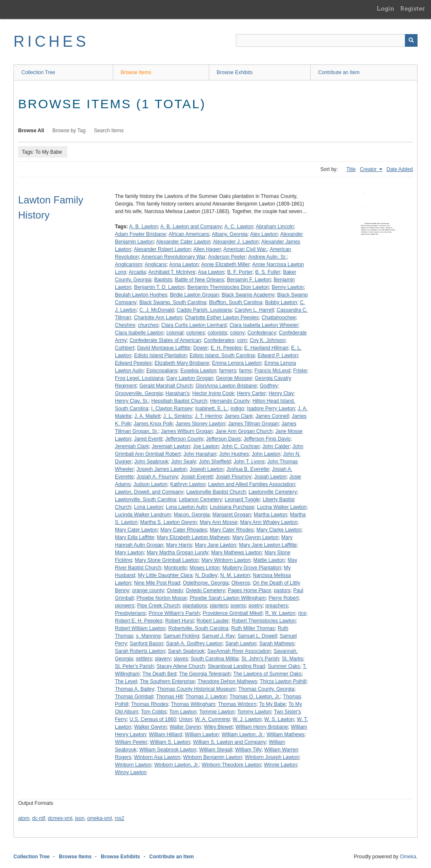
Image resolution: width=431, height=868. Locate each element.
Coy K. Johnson (267, 340)
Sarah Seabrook (186, 651)
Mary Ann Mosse (218, 522)
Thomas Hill (169, 697)
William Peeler (131, 742)
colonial (175, 333)
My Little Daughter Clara (165, 575)
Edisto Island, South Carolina (222, 355)
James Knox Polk (153, 424)
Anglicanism (129, 264)
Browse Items (136, 72)
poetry (256, 606)
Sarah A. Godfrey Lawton (194, 644)
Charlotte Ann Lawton (158, 318)
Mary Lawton (129, 553)
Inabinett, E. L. (212, 409)
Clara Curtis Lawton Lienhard (194, 325)
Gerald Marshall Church (166, 386)
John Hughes (234, 454)
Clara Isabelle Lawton (139, 333)
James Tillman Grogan (253, 424)
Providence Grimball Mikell (232, 613)
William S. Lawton (170, 742)
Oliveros (241, 583)
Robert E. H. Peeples (139, 621)
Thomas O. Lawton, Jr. (255, 697)
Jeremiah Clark (132, 446)
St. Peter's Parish (134, 666)
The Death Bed (159, 674)
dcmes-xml (60, 818)
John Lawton (266, 454)
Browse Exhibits (235, 72)
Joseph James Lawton (161, 469)
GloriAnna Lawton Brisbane (226, 386)
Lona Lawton (148, 507)
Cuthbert (125, 348)
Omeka (408, 857)
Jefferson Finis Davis (267, 439)
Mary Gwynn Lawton (255, 537)
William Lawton (202, 734)
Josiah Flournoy (233, 477)
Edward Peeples (133, 363)
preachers (277, 606)
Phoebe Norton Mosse (161, 598)
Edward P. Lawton (278, 355)
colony (238, 333)
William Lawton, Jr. (242, 734)
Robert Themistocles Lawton (264, 621)
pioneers (125, 606)
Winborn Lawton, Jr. (176, 765)
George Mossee (234, 378)
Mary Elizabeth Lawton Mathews (193, 537)
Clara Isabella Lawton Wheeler (264, 325)
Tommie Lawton (217, 712)
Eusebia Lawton (198, 371)
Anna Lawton (184, 264)
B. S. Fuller (267, 272)
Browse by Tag (69, 131)
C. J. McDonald (157, 310)
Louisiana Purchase (232, 507)
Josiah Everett (197, 477)
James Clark (239, 416)
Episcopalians (162, 371)
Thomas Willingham (193, 704)
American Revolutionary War (173, 257)
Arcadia (137, 272)
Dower (201, 348)
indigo (237, 409)
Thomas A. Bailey (134, 689)
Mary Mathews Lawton (237, 553)
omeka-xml (100, 818)
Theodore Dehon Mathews (227, 681)
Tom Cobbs (154, 712)
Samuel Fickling (181, 636)
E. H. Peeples (226, 348)
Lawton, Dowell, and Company (149, 492)
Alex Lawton (264, 234)
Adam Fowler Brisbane (140, 234)
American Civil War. (245, 249)
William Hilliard (166, 734)
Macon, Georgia (192, 515)
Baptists (163, 280)
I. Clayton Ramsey (172, 409)
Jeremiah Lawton (171, 446)
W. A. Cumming (212, 719)
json (80, 818)
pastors (282, 590)
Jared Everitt (148, 439)
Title (351, 169)
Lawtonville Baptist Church (216, 492)
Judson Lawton (150, 484)
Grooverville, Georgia (139, 393)
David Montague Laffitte (164, 348)
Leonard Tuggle (242, 499)
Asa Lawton (211, 272)
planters (219, 606)
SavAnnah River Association (239, 651)
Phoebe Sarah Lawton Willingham (227, 598)
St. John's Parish (260, 659)
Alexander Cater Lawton (183, 242)
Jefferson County (184, 439)
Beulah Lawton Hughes (141, 295)
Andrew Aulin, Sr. (267, 257)
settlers (144, 659)
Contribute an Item (339, 72)
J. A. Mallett (147, 416)
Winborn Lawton (133, 765)
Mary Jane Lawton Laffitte (268, 545)
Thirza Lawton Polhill (283, 681)
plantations (195, 606)
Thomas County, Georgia (266, 689)
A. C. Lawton (239, 227)
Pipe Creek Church (158, 606)
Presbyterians (130, 613)
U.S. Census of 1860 (153, 719)
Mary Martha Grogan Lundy (177, 553)
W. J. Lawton (247, 719)
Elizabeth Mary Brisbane (182, 363)
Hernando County (230, 401)
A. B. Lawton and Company (191, 227)
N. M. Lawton (235, 575)
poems (238, 606)
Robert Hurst (179, 621)
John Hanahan (200, 454)
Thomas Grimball (134, 697)
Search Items (109, 131)
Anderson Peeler (227, 257)
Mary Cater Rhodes (231, 530)
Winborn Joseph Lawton (272, 757)
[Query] (327, 40)
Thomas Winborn (237, 704)
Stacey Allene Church (181, 666)
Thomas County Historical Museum (196, 689)
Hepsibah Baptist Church (179, 401)
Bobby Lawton (281, 302)
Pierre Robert (283, 598)
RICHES (51, 41)
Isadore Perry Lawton (271, 409)
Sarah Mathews (277, 644)
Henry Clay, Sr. (132, 401)
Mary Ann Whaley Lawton (269, 522)
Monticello (176, 568)
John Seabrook (151, 462)
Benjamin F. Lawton (249, 280)
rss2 (119, 818)
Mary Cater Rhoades (184, 530)
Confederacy (262, 333)
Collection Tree (38, 72)
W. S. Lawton (279, 719)
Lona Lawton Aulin (186, 507)
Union (185, 719)
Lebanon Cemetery (200, 499)
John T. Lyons (249, 462)
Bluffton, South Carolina (235, 302)
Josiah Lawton (270, 477)
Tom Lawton (183, 712)
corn (242, 340)
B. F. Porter (240, 272)
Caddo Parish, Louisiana (204, 310)
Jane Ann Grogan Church (244, 431)
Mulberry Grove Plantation (251, 568)
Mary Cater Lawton (136, 530)
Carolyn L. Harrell (254, 310)
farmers (228, 371)
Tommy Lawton (254, 712)
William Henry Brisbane (262, 727)
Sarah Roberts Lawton (140, 651)
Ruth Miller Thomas (253, 628)
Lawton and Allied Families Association (252, 484)
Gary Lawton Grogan (190, 378)
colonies (195, 333)
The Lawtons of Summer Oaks (267, 674)
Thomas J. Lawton (206, 697)
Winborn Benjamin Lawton (213, 757)
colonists (217, 333)
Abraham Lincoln (275, 227)
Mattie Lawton (269, 560)
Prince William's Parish (174, 613)
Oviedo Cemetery (205, 590)
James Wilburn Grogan (187, 431)
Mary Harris (179, 545)
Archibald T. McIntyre (172, 272)
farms (245, 371)
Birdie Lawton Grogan (194, 295)
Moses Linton (204, 568)
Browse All (31, 131)
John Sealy (183, 462)
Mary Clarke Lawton (279, 530)
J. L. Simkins (178, 416)
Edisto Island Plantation (160, 355)
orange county (148, 590)
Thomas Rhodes (149, 704)
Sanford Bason (146, 644)
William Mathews (285, 734)
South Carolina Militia (214, 659)
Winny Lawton (131, 772)
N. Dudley (206, 575)
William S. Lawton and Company (229, 742)
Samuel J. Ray (218, 636)
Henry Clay (281, 393)
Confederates (219, 340)
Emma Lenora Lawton (237, 363)
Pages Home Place (249, 590)
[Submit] (411, 40)
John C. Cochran (241, 446)
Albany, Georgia (230, 234)
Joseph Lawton (206, 469)
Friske (300, 371)
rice (302, 613)
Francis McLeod (273, 371)
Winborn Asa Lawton (157, 757)
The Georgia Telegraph (205, 674)
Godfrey (269, 386)
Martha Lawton (270, 515)
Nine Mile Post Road (157, 583)
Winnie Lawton (281, 765)
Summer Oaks (284, 666)
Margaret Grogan (232, 515)
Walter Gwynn (185, 727)
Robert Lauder (213, 621)
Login (386, 8)
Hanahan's (177, 393)
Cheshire (125, 325)
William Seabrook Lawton (168, 750)
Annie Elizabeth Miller (225, 264)
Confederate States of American (165, 340)
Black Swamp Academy (248, 295)
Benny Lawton (287, 287)
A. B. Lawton (144, 227)
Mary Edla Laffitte (134, 537)
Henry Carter (251, 393)
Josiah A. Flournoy (157, 477)
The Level (126, 681)
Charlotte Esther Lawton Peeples (222, 318)
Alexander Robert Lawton (162, 249)
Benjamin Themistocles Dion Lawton (228, 287)
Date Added (400, 169)
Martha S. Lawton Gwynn (169, 522)
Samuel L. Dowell (257, 636)
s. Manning (148, 636)
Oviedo (175, 590)
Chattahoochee (278, 318)
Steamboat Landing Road (236, 666)
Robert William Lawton (140, 628)
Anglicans (156, 264)
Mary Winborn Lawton (226, 560)
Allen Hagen (207, 249)
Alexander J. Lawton (236, 242)
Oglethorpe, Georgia (206, 583)
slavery (163, 659)
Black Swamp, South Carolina (173, 302)
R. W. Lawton (280, 613)
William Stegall (216, 750)
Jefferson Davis (223, 439)
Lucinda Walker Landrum (143, 515)
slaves (181, 659)
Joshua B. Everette (248, 469)
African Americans (189, 234)
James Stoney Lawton (200, 424)
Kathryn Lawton (188, 484)
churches (148, 325)
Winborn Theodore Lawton (231, 765)
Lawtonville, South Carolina (145, 499)
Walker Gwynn (150, 727)
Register (413, 8)
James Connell (272, 416)
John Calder (276, 446)
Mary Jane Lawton (215, 545)
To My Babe (273, 704)
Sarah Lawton (241, 644)
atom (24, 818)
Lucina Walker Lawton (282, 507)
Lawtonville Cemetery (273, 492)
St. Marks (293, 659)
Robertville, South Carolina (198, 628)
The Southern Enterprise (167, 681)
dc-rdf (39, 818)
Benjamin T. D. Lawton (159, 287)
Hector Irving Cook (213, 393)
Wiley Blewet (218, 727)
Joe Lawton (206, 446)
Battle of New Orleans (200, 280)
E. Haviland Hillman (266, 348)
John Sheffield (215, 462)
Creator (369, 169)
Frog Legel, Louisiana (139, 378)
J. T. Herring (208, 416)
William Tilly (248, 750)
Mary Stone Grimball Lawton (166, 560)
